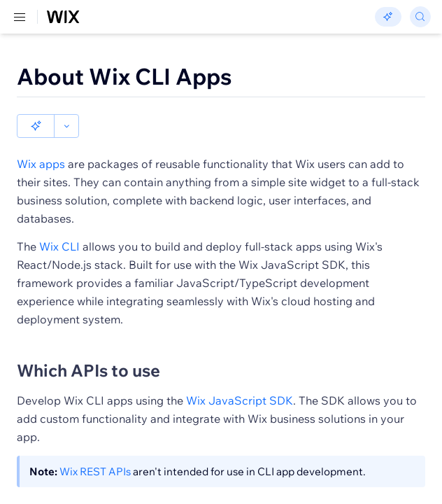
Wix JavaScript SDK (240, 377)
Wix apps (41, 140)
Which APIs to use (88, 346)
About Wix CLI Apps (124, 76)
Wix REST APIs (95, 448)
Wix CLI (59, 223)
